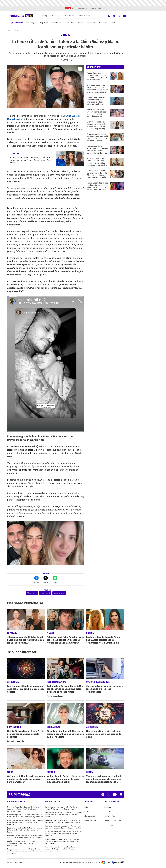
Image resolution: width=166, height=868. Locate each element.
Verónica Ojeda (31, 23)
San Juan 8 (109, 826)
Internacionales (68, 16)
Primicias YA (11, 30)
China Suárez (32, 593)
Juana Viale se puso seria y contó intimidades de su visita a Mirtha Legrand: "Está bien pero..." (63, 809)
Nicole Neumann (57, 23)
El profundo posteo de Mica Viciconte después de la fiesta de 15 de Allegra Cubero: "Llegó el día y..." (25, 817)
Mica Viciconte (91, 23)
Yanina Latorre (59, 593)
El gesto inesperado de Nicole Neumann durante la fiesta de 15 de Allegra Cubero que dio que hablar (25, 831)
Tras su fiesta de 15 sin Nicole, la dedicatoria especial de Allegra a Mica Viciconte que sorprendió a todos (23, 810)
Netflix (114, 23)
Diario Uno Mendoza (113, 822)
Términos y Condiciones (15, 864)
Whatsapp (55, 579)
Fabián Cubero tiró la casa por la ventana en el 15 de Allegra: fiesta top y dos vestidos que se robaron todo (25, 845)
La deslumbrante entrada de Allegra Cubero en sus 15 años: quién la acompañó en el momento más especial (24, 852)
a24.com (97, 8)
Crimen (80, 23)
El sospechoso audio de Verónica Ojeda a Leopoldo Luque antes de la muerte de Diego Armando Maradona (25, 824)
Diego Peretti (44, 23)
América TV (109, 813)
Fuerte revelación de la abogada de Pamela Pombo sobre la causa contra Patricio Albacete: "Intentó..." (25, 838)
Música (55, 16)
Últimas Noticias (86, 16)
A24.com (108, 808)
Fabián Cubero (104, 23)
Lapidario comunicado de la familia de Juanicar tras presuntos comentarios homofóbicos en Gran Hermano (63, 835)
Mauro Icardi (45, 593)
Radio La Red (110, 817)
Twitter (46, 579)
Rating (45, 16)
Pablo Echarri (70, 23)
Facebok (36, 579)
